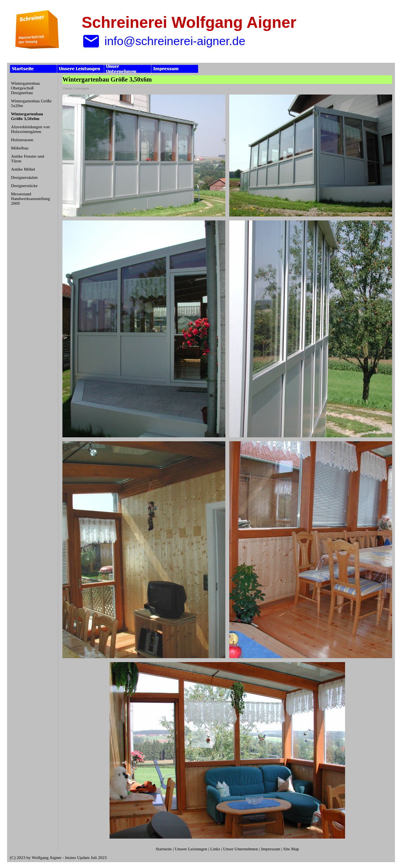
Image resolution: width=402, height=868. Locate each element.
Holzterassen (22, 140)
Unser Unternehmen (240, 849)
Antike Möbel (23, 169)
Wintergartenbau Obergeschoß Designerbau (25, 88)
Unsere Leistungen (191, 849)
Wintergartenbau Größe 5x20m (31, 103)
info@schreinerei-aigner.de (164, 41)
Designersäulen (24, 177)
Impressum (271, 849)
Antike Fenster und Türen (27, 158)
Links (215, 849)
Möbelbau (20, 148)
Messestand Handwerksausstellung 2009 (31, 198)
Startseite (164, 849)
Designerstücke (24, 186)
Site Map (291, 849)
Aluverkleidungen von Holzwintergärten (30, 129)
